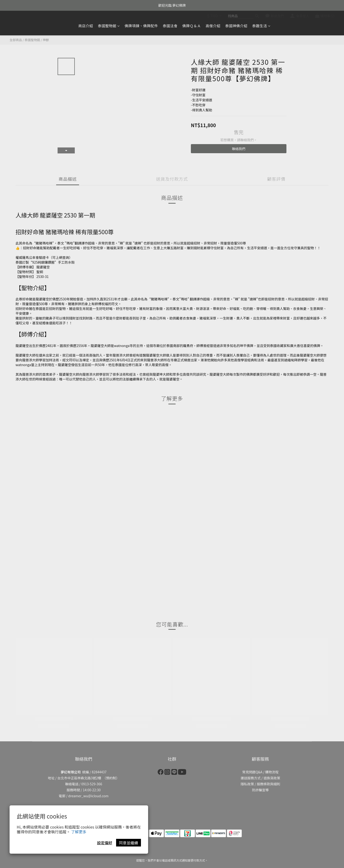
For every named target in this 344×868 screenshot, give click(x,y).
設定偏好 (105, 843)
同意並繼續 (129, 843)
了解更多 (79, 832)
